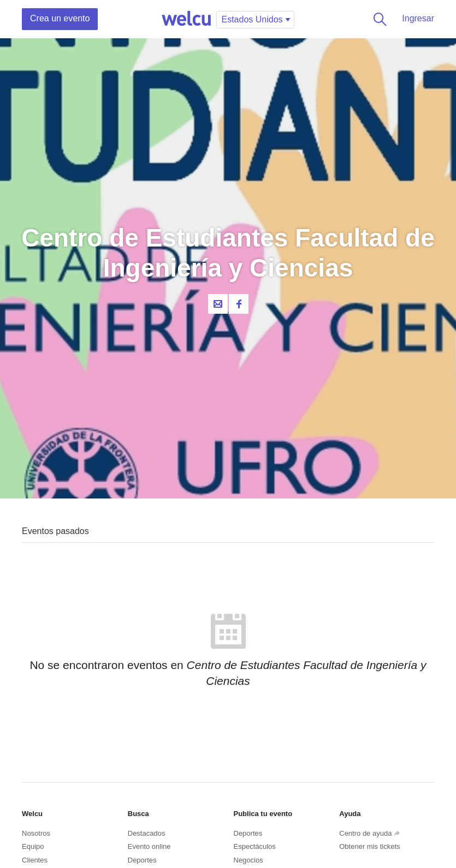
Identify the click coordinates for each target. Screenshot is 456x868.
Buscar (378, 19)
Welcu (186, 19)
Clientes (35, 860)
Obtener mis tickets (369, 846)
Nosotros (36, 833)
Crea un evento (60, 18)
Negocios (248, 860)
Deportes (142, 860)
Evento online (149, 846)
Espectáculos (255, 846)
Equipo (33, 846)
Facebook (239, 304)
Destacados (147, 833)
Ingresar (418, 18)
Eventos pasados (55, 531)
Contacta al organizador (218, 304)
